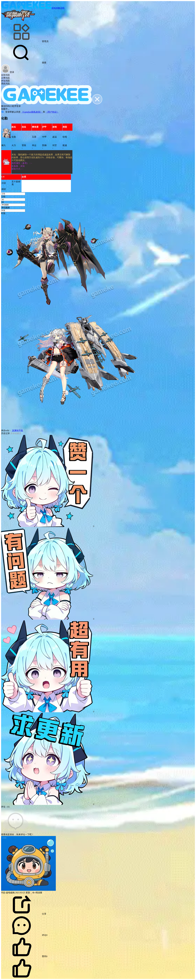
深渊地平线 (17, 430)
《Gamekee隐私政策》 (32, 112)
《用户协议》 (52, 112)
